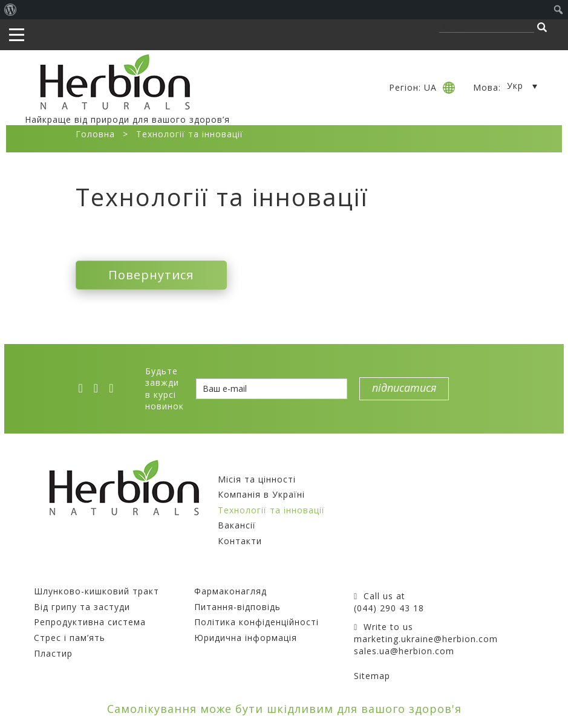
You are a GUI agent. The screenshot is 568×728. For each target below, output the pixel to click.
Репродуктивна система (90, 622)
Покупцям (219, 576)
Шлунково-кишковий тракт (96, 591)
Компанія (241, 463)
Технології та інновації (271, 510)
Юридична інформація (246, 638)
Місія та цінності (257, 479)
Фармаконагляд (230, 591)
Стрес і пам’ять (70, 638)
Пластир (53, 653)
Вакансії (237, 525)
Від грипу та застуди (82, 607)
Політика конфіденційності (256, 622)
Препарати (61, 576)
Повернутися (151, 275)
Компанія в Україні (261, 494)
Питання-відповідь (237, 607)
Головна (95, 134)
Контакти (240, 541)
